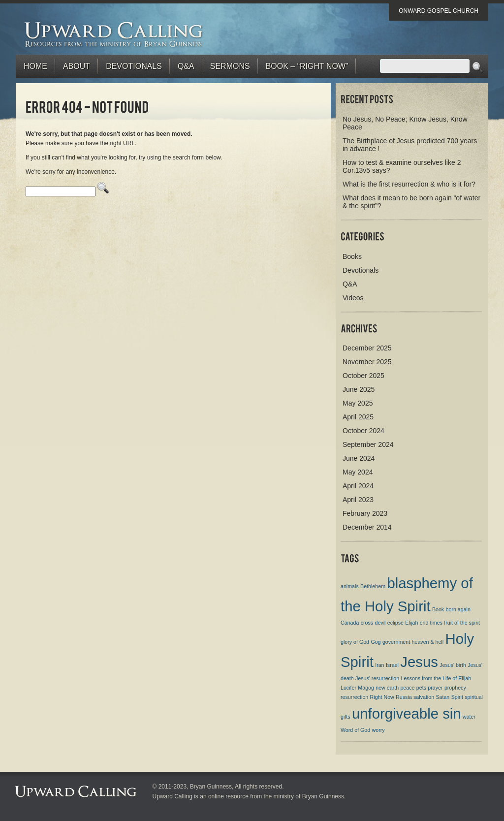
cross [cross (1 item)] (367, 623)
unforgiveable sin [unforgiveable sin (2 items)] (407, 713)
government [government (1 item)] (396, 642)
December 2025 (367, 348)
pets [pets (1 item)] (421, 688)
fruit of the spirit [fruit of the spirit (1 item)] (462, 623)
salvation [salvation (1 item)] (424, 697)
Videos (353, 298)
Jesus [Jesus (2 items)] (419, 662)
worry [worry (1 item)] (378, 730)
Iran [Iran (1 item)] (379, 665)
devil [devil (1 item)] (380, 623)
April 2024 (358, 486)
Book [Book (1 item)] (438, 609)
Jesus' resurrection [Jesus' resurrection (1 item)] (377, 678)
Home (35, 66)
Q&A (186, 66)
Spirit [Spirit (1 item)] (457, 697)
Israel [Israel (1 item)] (392, 665)
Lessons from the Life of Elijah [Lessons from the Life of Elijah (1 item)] (436, 678)
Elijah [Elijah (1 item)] (411, 623)
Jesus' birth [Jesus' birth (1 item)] (453, 665)
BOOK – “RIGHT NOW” (307, 66)
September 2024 (368, 444)
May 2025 (358, 403)
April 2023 (358, 500)
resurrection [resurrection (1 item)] (354, 697)
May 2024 (358, 472)
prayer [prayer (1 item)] (435, 688)
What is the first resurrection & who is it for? (409, 184)
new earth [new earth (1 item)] (387, 688)
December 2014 (367, 527)
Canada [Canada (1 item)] (350, 623)
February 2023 (365, 513)
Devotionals (134, 66)
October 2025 (363, 376)
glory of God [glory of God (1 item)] (355, 642)
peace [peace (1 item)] (407, 688)
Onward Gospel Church (439, 11)
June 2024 (359, 458)
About (77, 66)
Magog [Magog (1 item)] (366, 688)
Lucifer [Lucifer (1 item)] (348, 688)
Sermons (230, 66)
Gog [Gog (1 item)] (376, 642)
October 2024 (363, 431)
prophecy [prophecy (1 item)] (455, 688)
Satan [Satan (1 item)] (442, 697)
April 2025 (358, 417)
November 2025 (367, 362)
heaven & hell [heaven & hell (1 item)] (428, 642)
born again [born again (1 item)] (458, 609)
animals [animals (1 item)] (350, 586)
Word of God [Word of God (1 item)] (355, 730)
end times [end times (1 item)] (431, 623)
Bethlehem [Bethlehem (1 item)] (373, 586)
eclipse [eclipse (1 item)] (395, 623)
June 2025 (359, 389)
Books (352, 256)
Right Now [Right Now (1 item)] (382, 697)
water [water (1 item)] (469, 717)
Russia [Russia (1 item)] (404, 697)
